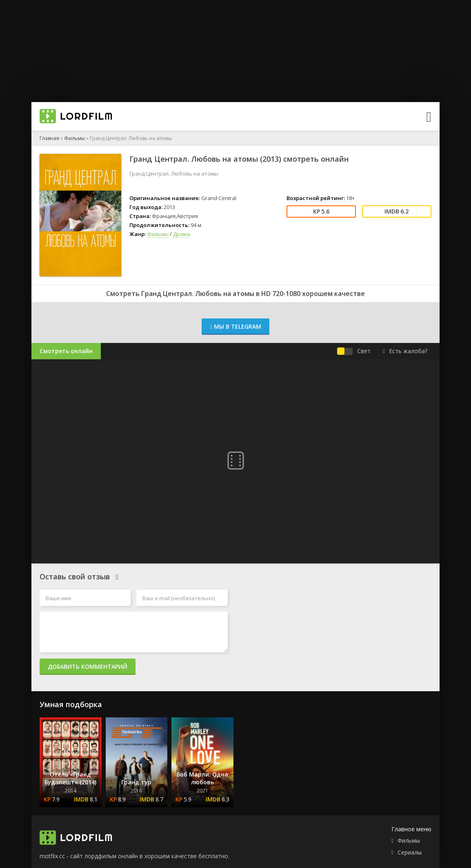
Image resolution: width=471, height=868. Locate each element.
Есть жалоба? (405, 351)
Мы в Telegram (235, 326)
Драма (182, 234)
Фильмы (74, 138)
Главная (49, 138)
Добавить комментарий (88, 667)
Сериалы (410, 852)
